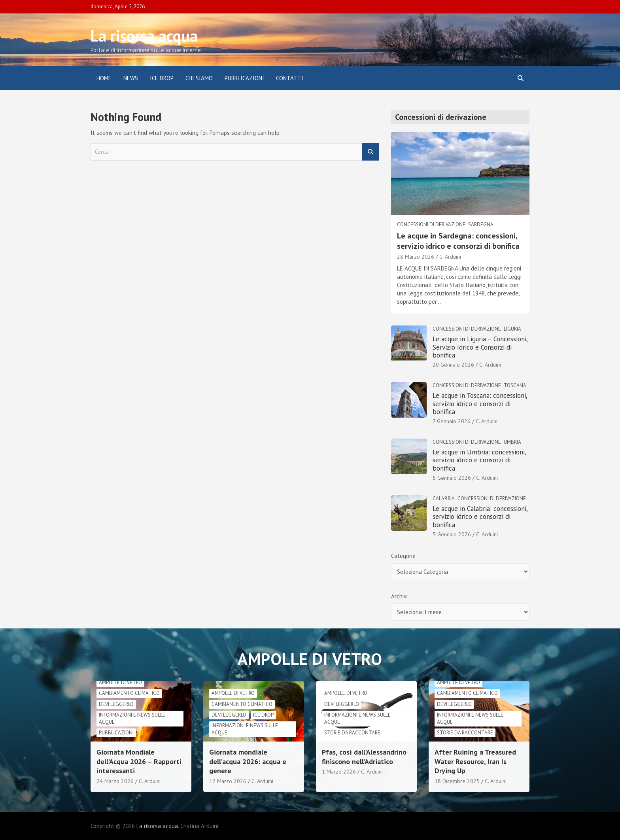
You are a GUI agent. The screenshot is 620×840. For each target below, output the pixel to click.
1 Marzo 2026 (339, 772)
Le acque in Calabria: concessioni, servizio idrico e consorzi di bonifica (480, 517)
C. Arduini (450, 257)
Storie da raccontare (352, 733)
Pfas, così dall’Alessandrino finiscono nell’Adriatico (364, 757)
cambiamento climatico (129, 693)
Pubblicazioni (244, 78)
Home (104, 78)
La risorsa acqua (144, 36)
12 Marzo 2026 (228, 781)
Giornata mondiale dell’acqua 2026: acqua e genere (248, 761)
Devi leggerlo (116, 704)
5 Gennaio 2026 (452, 478)
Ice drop (263, 715)
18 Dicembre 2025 (457, 781)
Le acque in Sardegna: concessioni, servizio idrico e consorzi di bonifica (458, 241)
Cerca (370, 152)
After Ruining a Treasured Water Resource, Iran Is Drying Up (475, 761)
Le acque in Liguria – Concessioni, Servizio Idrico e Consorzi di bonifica (480, 347)
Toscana (515, 385)
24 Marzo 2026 (115, 781)
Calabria (444, 499)
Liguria (512, 329)
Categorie (403, 556)
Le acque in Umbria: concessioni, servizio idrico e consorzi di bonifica (479, 460)
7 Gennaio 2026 (452, 421)
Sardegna (481, 224)
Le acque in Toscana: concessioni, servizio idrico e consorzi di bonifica (480, 404)
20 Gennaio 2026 (453, 365)
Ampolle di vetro (120, 682)
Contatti (290, 78)
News (131, 78)
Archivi (399, 596)
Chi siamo (199, 78)
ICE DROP (162, 78)
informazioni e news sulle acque (132, 718)
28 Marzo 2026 (416, 257)
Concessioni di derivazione (431, 224)
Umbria (512, 442)
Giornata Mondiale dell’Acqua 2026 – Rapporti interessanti (139, 761)
